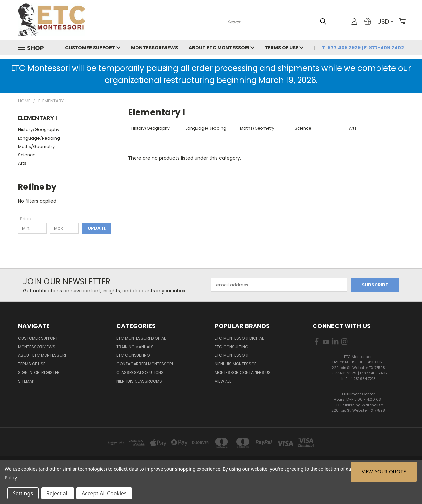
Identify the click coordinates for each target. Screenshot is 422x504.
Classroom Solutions (140, 372)
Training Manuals (135, 347)
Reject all (58, 493)
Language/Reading (39, 138)
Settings (23, 493)
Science (27, 155)
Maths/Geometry (36, 146)
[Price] (29, 219)
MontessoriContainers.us (243, 372)
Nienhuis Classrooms (139, 381)
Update (97, 228)
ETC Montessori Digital (141, 338)
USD (385, 22)
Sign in (26, 372)
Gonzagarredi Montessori (145, 364)
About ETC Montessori (221, 48)
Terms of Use (284, 48)
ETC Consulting (133, 355)
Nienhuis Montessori (236, 364)
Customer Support (93, 48)
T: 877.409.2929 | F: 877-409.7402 (363, 48)
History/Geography (39, 130)
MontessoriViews (154, 48)
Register (50, 372)
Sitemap (26, 381)
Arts (22, 163)
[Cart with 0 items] (402, 21)
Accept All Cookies (104, 493)
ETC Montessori (231, 355)
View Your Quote (384, 472)
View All (223, 381)
